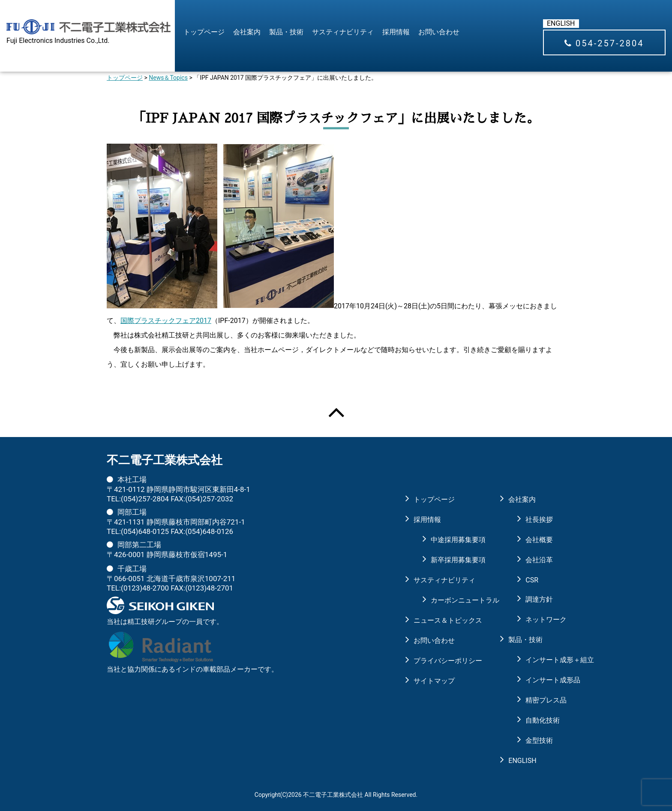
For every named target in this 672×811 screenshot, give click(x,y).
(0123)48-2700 (145, 588)
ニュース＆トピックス (442, 620)
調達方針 (539, 599)
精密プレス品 (545, 700)
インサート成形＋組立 (545, 660)
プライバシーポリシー (442, 661)
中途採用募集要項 (451, 540)
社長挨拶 (539, 520)
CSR (532, 580)
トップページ (204, 32)
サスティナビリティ (343, 32)
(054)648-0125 (145, 531)
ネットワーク (545, 620)
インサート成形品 (545, 680)
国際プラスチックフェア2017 (166, 321)
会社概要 (539, 540)
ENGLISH (561, 23)
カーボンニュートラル (451, 600)
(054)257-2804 (145, 499)
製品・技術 (286, 32)
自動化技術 (543, 720)
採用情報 (396, 32)
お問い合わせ (439, 32)
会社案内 (247, 32)
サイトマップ (434, 681)
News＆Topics (168, 78)
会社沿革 (539, 560)
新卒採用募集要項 (451, 560)
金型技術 (539, 740)
